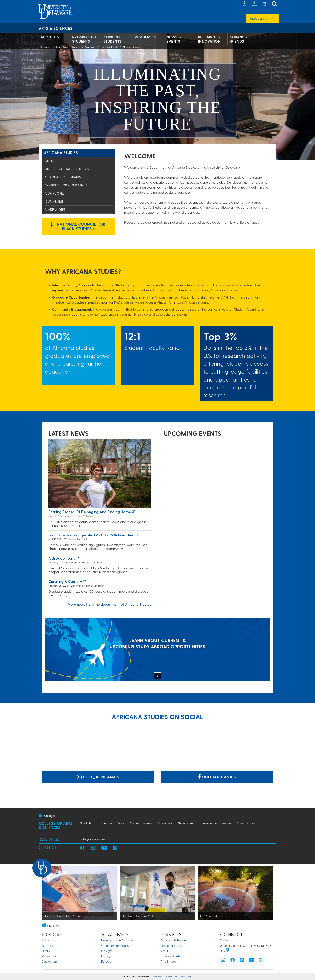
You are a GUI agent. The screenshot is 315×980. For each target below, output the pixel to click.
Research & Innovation (209, 39)
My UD (165, 951)
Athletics (47, 946)
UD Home (44, 47)
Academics (146, 37)
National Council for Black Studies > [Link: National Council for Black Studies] (78, 226)
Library (106, 956)
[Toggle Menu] (111, 161)
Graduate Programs (63, 177)
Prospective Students (84, 39)
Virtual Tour (49, 956)
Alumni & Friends (238, 39)
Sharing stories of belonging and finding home (90, 512)
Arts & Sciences (56, 28)
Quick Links (259, 18)
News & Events (174, 39)
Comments (157, 977)
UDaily (46, 951)
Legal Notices (171, 977)
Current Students (112, 39)
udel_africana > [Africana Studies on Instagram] (98, 777)
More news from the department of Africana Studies (109, 604)
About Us (50, 37)
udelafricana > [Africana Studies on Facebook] (217, 777)
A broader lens (62, 558)
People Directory (172, 946)
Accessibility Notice (173, 940)
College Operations (92, 839)
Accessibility (186, 977)
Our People (55, 193)
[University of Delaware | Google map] (228, 951)
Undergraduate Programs (68, 169)
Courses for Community (67, 185)
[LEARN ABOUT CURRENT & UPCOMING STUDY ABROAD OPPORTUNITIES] (157, 650)
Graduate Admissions (115, 946)
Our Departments (109, 47)
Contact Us (227, 940)
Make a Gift (55, 209)
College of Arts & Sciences (67, 47)
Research (107, 961)
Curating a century (65, 581)
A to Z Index (168, 961)
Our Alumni (55, 201)
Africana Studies (131, 47)
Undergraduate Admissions (118, 940)
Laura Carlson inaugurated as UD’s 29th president (91, 535)
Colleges (107, 951)
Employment (50, 961)
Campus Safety (171, 956)
